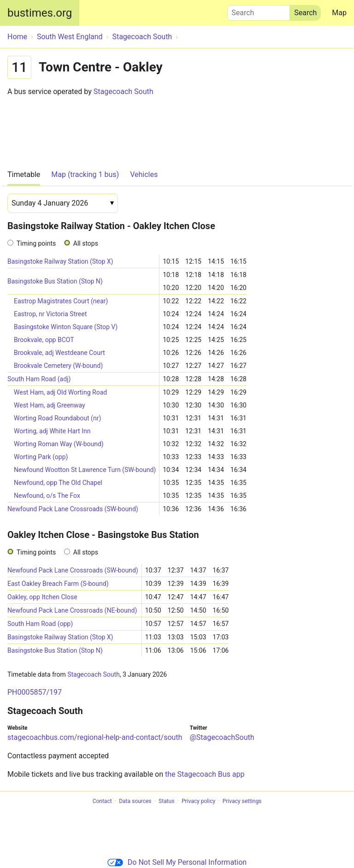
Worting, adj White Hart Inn (52, 431)
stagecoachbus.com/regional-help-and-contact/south (95, 737)
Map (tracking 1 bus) (85, 174)
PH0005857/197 (35, 692)
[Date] (63, 203)
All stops (86, 243)
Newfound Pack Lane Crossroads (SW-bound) (73, 509)
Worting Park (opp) (41, 457)
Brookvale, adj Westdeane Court (59, 353)
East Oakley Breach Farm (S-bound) (58, 584)
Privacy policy (198, 801)
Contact (102, 801)
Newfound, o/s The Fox (47, 496)
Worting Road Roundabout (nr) (57, 418)
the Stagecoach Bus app (205, 774)
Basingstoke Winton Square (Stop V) (66, 327)
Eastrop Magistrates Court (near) (61, 301)
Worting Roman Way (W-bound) (59, 444)
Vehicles (144, 174)
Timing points (36, 243)
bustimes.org (40, 13)
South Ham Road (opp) (40, 624)
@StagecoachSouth (222, 737)
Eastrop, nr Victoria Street (50, 314)
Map (339, 13)
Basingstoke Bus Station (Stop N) (55, 281)
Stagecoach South (124, 92)
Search (259, 11)
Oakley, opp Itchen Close (42, 597)
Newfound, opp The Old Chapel (58, 483)
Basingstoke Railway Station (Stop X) (60, 261)
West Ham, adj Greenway (50, 405)
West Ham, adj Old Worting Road (60, 392)
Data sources (135, 801)
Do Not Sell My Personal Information (177, 862)
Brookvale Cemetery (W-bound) (58, 366)
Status (166, 801)
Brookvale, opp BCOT (44, 340)
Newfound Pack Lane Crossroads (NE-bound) (72, 610)
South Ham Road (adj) (39, 379)
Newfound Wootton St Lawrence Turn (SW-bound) (85, 470)
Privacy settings (242, 801)
